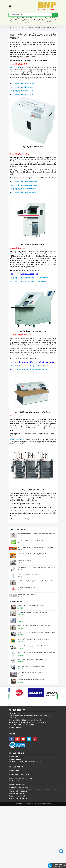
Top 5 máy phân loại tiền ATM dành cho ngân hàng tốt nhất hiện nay (35, 547)
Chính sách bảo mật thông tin (18, 798)
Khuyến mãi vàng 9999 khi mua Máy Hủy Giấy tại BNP (32, 554)
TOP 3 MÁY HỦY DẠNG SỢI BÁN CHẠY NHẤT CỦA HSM (32, 612)
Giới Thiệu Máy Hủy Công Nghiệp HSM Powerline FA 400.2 (33, 659)
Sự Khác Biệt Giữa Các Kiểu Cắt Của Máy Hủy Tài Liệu (32, 673)
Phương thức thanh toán (17, 794)
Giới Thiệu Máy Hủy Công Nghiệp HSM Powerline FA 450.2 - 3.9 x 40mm (36, 653)
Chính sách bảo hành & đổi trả (18, 791)
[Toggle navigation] (10, 6)
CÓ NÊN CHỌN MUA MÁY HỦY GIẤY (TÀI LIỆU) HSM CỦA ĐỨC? (34, 626)
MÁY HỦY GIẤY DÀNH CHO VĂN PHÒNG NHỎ (30, 619)
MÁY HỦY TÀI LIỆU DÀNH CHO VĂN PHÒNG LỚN (30, 606)
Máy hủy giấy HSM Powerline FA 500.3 (24, 185)
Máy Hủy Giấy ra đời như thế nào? (26, 588)
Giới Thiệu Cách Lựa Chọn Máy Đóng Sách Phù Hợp (31, 666)
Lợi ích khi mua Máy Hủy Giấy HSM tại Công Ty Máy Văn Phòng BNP (35, 581)
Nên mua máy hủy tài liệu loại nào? (27, 594)
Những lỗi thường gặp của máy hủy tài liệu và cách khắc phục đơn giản (36, 534)
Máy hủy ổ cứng (17, 278)
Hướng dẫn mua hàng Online (18, 796)
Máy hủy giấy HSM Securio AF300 (23, 94)
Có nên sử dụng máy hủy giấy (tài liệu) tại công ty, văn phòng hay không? (37, 632)
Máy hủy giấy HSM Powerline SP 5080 (24, 189)
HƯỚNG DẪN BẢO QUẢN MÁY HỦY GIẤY (28, 574)
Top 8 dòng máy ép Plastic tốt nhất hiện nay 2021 (31, 540)
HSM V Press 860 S (17, 440)
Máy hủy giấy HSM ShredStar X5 (22, 87)
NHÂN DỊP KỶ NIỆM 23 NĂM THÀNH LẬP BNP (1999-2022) (33, 639)
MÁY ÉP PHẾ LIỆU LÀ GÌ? (24, 561)
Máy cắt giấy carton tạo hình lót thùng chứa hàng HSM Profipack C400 (36, 567)
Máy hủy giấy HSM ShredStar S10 (22, 83)
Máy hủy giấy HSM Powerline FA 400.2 (24, 181)
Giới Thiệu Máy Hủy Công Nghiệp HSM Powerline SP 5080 (33, 646)
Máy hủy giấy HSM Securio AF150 (22, 91)
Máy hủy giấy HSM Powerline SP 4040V (24, 192)
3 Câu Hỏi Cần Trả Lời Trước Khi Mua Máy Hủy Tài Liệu (32, 680)
